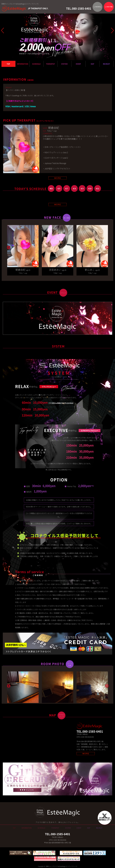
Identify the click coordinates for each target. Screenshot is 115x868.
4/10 (90, 188)
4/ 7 (67, 188)
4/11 (98, 188)
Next (107, 247)
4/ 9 (82, 188)
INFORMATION (22, 64)
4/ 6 (59, 188)
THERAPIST (50, 64)
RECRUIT (106, 64)
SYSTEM (64, 64)
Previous (8, 247)
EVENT (78, 64)
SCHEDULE (36, 64)
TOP (8, 64)
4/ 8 (74, 188)
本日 (51, 188)
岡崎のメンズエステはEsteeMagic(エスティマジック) (61, 867)
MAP (92, 64)
